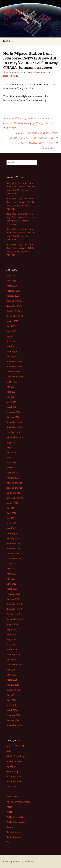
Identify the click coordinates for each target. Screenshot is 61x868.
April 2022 (11, 523)
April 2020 (11, 644)
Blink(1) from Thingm (16, 756)
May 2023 (11, 457)
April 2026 (11, 281)
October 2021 (13, 553)
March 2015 (12, 680)
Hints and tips (13, 771)
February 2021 (13, 594)
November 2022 (14, 488)
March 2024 (12, 407)
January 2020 (13, 660)
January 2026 (13, 296)
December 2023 (14, 422)
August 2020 (12, 624)
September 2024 (15, 377)
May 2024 (11, 397)
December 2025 (14, 301)
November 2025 (14, 306)
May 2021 (11, 579)
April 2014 (11, 705)
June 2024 (11, 392)
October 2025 (13, 311)
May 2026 (11, 276)
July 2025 (11, 326)
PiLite (9, 807)
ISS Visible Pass (14, 781)
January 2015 (13, 685)
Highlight (11, 766)
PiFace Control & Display (18, 802)
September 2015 (15, 665)
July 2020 (11, 629)
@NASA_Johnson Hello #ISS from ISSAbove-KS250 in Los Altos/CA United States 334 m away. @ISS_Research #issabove (33, 140)
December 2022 (14, 483)
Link (8, 792)
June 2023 (11, 452)
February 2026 (13, 291)
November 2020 (14, 609)
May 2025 (11, 336)
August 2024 (12, 382)
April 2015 (11, 675)
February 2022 (13, 533)
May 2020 (11, 639)
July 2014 (11, 695)
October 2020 (13, 614)
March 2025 (12, 346)
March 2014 (12, 710)
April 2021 (11, 584)
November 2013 (14, 725)
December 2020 (14, 604)
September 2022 (15, 498)
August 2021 (12, 564)
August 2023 (12, 442)
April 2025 (11, 341)
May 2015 (11, 670)
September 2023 (15, 437)
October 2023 (13, 432)
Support (10, 827)
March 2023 (12, 468)
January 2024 (13, 417)
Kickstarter (12, 787)
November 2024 (14, 367)
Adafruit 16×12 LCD (16, 746)
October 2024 (13, 372)
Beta (9, 751)
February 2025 (13, 351)
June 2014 (11, 700)
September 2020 (15, 619)
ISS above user (38, 72)
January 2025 (13, 356)
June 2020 (11, 634)
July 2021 (11, 569)
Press (9, 812)
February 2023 (13, 473)
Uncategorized (14, 832)
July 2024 (11, 387)
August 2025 (12, 321)
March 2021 (12, 589)
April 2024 (11, 402)
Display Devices (14, 761)
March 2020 (12, 649)
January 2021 (13, 599)
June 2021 (11, 574)
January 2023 (13, 478)
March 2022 (12, 528)
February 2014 (13, 715)
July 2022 (11, 508)
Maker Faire (12, 797)
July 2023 (11, 447)
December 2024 (14, 361)
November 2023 (14, 427)
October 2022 (13, 493)
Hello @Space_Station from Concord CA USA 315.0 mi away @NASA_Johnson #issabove (29, 123)
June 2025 (11, 331)
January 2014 (13, 720)
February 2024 (13, 412)
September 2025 (15, 316)
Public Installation (15, 817)
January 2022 (13, 538)
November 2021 (14, 548)
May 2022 (11, 518)
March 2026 (12, 286)
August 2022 (12, 503)
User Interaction (14, 837)
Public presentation (16, 822)
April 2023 (11, 463)
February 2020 (13, 655)
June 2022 (11, 513)
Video (9, 842)
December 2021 (14, 543)
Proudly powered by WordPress (19, 861)
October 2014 (13, 690)
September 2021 (15, 559)
